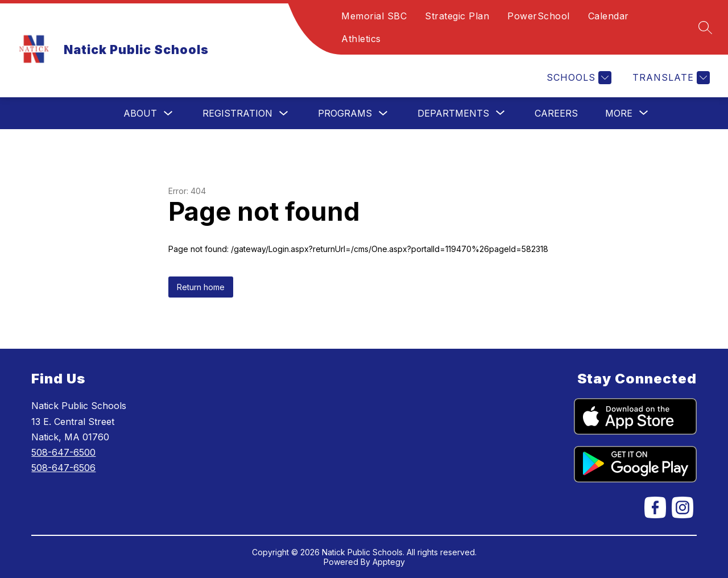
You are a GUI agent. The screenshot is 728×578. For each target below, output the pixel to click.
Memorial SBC (374, 16)
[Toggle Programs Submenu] (383, 113)
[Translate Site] (670, 78)
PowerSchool (539, 16)
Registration (237, 113)
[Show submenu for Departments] (453, 113)
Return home (201, 287)
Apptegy (389, 562)
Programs (345, 113)
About (140, 113)
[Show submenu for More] (619, 113)
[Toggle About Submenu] (168, 113)
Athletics (361, 39)
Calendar (609, 16)
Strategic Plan (457, 16)
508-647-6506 (63, 468)
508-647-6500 (63, 452)
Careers (556, 113)
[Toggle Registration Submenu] (284, 113)
